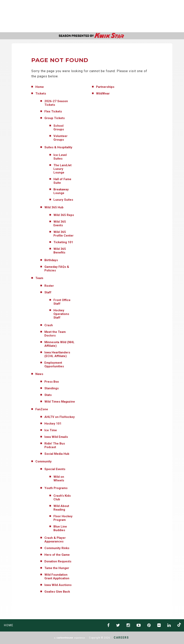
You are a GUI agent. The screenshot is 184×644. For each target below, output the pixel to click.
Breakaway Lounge (61, 191)
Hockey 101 (53, 424)
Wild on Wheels (59, 479)
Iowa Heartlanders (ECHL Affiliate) (57, 354)
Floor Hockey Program (63, 518)
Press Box (52, 382)
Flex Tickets (53, 111)
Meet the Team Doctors (55, 334)
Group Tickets (55, 118)
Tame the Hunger (57, 568)
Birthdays (51, 260)
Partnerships (105, 87)
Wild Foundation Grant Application (57, 576)
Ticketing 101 (63, 242)
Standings (52, 388)
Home (40, 87)
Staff (48, 292)
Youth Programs (56, 488)
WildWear (103, 93)
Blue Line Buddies (60, 528)
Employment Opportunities (54, 365)
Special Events (55, 469)
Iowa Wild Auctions (58, 585)
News (39, 374)
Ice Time (51, 430)
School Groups (59, 128)
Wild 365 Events (60, 223)
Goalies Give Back (57, 592)
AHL (117, 16)
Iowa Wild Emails (56, 437)
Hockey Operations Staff (61, 314)
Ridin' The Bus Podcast (55, 445)
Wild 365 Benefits (60, 251)
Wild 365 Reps (64, 215)
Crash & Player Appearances (55, 540)
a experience (70, 638)
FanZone (42, 409)
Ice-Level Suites (60, 157)
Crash (49, 325)
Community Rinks (57, 548)
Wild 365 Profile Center (63, 234)
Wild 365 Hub (54, 207)
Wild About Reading (61, 508)
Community (43, 461)
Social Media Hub (57, 454)
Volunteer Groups (60, 138)
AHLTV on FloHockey (60, 417)
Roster (49, 286)
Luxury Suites (63, 200)
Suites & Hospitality (58, 147)
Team (39, 278)
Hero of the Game (57, 555)
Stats (48, 395)
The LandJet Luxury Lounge (62, 169)
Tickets (41, 93)
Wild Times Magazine (60, 402)
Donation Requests (58, 561)
